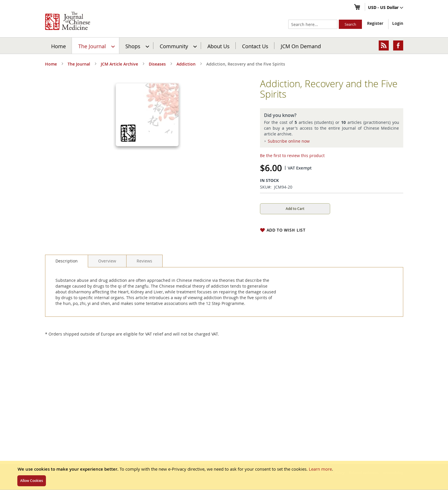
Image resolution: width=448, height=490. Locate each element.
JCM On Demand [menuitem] (301, 46)
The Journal (79, 64)
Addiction (186, 64)
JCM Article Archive (119, 64)
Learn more (320, 469)
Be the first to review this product (292, 155)
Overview (107, 261)
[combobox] (313, 24)
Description (67, 261)
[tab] (67, 261)
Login (398, 23)
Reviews (144, 261)
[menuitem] (96, 46)
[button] (386, 8)
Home (58, 46)
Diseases (157, 64)
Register (375, 23)
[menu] (224, 46)
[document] (224, 475)
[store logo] (68, 21)
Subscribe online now (289, 141)
